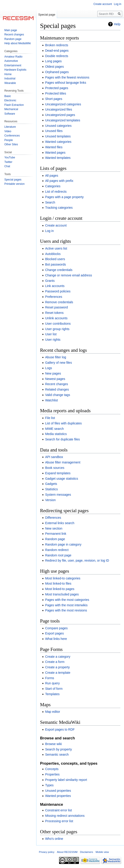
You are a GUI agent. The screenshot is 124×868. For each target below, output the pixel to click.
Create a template (58, 673)
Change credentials (59, 270)
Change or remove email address (68, 275)
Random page (55, 539)
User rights (53, 340)
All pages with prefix (59, 181)
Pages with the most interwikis (66, 605)
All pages (52, 176)
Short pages (54, 99)
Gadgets (51, 484)
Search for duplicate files (62, 439)
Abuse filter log (56, 357)
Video (8, 131)
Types (49, 785)
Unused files (54, 131)
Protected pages (57, 88)
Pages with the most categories (67, 600)
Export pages (54, 633)
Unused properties (58, 791)
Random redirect (57, 550)
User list (51, 334)
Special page (47, 15)
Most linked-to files (58, 583)
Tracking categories (59, 208)
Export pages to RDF (60, 729)
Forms (50, 678)
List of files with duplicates (63, 423)
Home (8, 74)
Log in (49, 231)
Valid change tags (57, 395)
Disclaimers (87, 852)
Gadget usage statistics (62, 479)
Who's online (54, 839)
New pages (53, 373)
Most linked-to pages (60, 589)
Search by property (58, 749)
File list (50, 418)
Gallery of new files (58, 363)
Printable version (14, 184)
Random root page (58, 555)
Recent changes (56, 384)
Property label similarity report (66, 780)
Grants (50, 281)
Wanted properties (58, 796)
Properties (52, 774)
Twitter (8, 162)
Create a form (55, 662)
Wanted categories (58, 142)
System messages (58, 495)
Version (50, 500)
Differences (53, 518)
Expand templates (58, 473)
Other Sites (11, 144)
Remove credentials (59, 302)
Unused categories (58, 126)
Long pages (53, 61)
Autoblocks (53, 254)
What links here (56, 639)
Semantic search (57, 755)
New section (54, 528)
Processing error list (59, 821)
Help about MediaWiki (18, 43)
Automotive (11, 61)
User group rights (57, 329)
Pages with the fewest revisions (67, 77)
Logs (48, 368)
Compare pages (56, 628)
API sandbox (54, 457)
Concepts (52, 769)
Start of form (54, 689)
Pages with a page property (64, 197)
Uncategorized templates (63, 120)
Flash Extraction (14, 105)
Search (50, 202)
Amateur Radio (13, 57)
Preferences (54, 297)
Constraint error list (58, 810)
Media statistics (56, 434)
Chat (7, 166)
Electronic (10, 100)
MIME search (54, 429)
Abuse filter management (63, 462)
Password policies (58, 291)
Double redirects (57, 56)
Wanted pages (55, 153)
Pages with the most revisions (66, 610)
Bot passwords (55, 264)
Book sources (55, 468)
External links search (60, 523)
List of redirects (56, 192)
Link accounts (55, 286)
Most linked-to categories (63, 578)
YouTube (10, 157)
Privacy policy (47, 852)
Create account (56, 225)
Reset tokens (54, 313)
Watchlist (51, 400)
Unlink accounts (56, 318)
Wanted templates (58, 158)
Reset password (56, 307)
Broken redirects (57, 45)
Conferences (12, 136)
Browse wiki (53, 744)
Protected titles (56, 93)
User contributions (58, 324)
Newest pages (55, 379)
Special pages (13, 180)
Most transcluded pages (62, 594)
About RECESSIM (67, 852)
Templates (52, 694)
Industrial (10, 79)
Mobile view (102, 852)
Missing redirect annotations (65, 816)
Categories (53, 186)
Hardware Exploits (15, 70)
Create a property (57, 667)
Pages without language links (66, 83)
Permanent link (56, 534)
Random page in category (63, 544)
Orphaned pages (57, 72)
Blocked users (55, 259)
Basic (8, 96)
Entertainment (13, 65)
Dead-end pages (57, 51)
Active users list (56, 248)
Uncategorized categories (63, 104)
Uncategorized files (58, 109)
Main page (11, 30)
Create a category (58, 657)
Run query (52, 683)
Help (117, 24)
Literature (10, 127)
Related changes (57, 389)
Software (10, 114)
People (8, 140)
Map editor (52, 712)
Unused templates (58, 136)
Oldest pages (54, 67)
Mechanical (11, 109)
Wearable (10, 83)
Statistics (51, 489)
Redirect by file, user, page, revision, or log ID (77, 560)
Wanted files (54, 147)
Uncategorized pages (60, 115)
